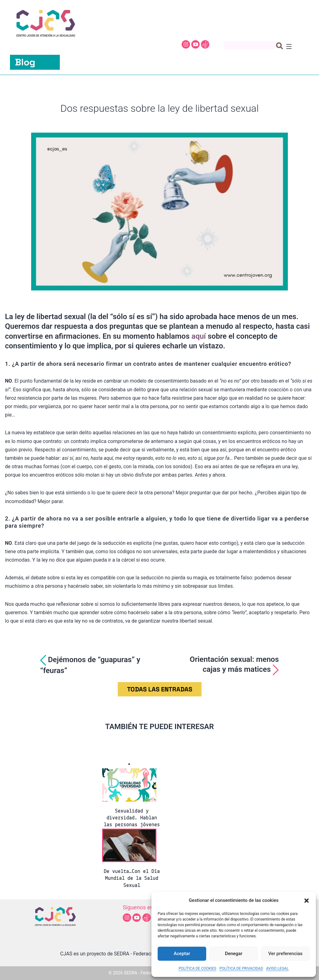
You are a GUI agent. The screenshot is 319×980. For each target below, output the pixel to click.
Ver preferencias (285, 954)
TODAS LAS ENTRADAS (160, 689)
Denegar (234, 954)
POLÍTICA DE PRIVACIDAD (241, 968)
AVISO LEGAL (277, 968)
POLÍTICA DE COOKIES (197, 968)
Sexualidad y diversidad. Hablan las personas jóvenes (132, 818)
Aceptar (182, 954)
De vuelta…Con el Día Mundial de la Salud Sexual (132, 878)
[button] (307, 901)
